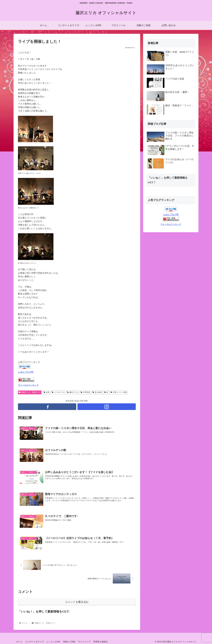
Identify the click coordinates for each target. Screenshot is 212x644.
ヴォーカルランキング (28, 385)
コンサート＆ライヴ (35, 642)
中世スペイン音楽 (119, 392)
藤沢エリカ (73, 392)
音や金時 (97, 392)
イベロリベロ (58, 392)
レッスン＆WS (54, 642)
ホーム (19, 642)
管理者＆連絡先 (102, 642)
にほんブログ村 (26, 372)
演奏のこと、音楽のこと (30, 392)
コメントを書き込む (77, 602)
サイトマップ (86, 642)
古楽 (47, 392)
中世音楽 (85, 392)
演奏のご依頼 (70, 642)
